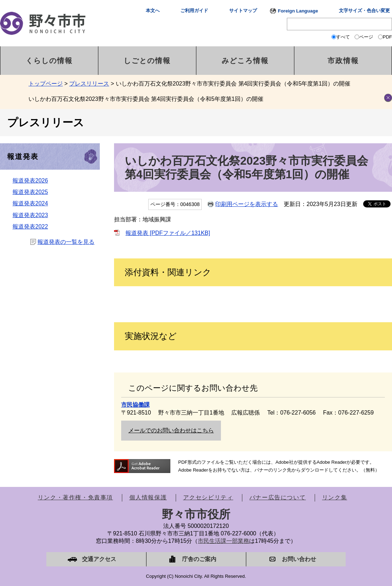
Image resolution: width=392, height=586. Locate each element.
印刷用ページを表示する (247, 204)
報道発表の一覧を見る (66, 242)
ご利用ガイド (194, 11)
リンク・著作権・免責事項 (75, 497)
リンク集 (335, 497)
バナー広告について (278, 497)
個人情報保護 (148, 497)
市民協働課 (135, 405)
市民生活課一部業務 (223, 541)
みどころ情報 (245, 61)
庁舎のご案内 (199, 559)
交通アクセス (99, 559)
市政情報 (343, 61)
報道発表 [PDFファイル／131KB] (168, 233)
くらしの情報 (49, 61)
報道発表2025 (30, 192)
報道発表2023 (30, 215)
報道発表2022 (30, 227)
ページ (366, 37)
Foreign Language (298, 11)
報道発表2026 (30, 181)
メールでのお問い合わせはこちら (171, 430)
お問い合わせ (299, 559)
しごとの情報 (147, 61)
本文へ (153, 11)
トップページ (46, 84)
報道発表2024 (30, 203)
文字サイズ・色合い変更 (364, 11)
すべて (343, 37)
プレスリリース (89, 84)
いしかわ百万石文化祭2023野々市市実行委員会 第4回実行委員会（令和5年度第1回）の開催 (146, 99)
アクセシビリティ (208, 497)
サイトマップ (243, 11)
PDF (387, 37)
